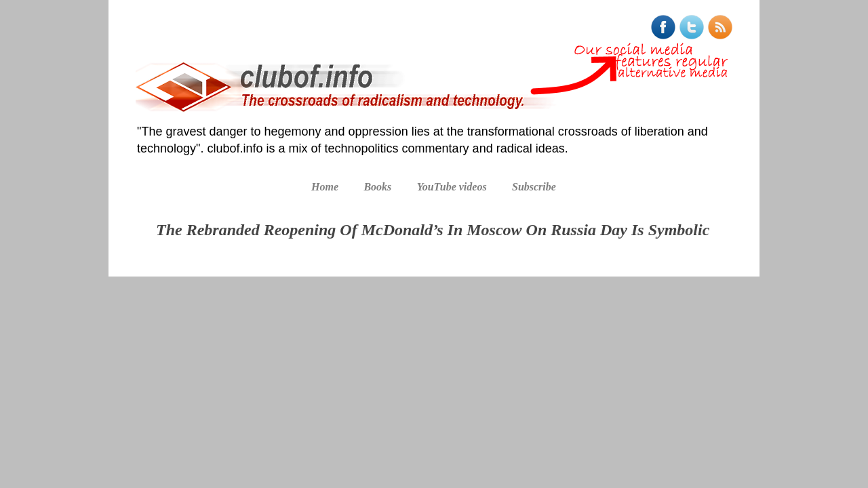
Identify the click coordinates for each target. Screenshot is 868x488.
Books (377, 187)
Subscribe (534, 187)
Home (325, 187)
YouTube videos (452, 187)
